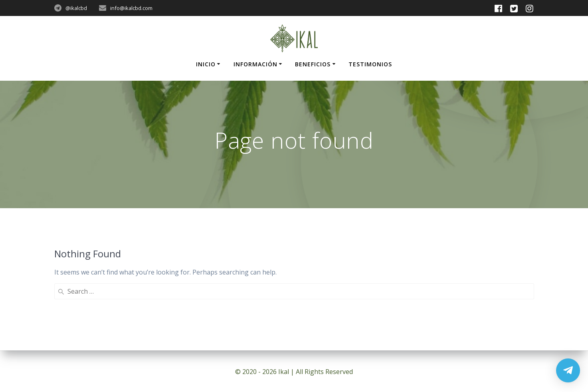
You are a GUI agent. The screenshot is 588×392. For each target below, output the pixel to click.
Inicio (206, 64)
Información (255, 64)
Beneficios (313, 64)
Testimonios (370, 64)
